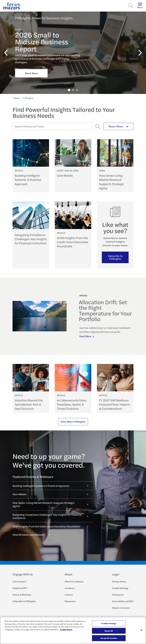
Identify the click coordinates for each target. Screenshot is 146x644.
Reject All (109, 631)
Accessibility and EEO (123, 601)
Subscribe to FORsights (115, 257)
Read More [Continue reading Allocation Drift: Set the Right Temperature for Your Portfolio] (86, 336)
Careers (69, 595)
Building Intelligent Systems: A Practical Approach (52, 486)
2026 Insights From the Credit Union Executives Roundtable (52, 526)
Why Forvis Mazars (74, 581)
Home (17, 98)
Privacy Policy (119, 581)
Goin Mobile (52, 494)
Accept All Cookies (109, 638)
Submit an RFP (20, 588)
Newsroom (70, 601)
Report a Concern (121, 608)
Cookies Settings (109, 623)
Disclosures (118, 595)
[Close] (141, 630)
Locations (70, 588)
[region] (73, 630)
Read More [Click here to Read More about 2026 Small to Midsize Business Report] (31, 65)
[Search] (131, 6)
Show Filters (118, 126)
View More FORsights (73, 421)
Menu (140, 6)
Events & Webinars (22, 595)
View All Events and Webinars (33, 535)
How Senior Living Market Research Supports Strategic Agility (52, 504)
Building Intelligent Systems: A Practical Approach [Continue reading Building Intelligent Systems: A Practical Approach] (28, 180)
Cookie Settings (120, 588)
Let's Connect (19, 581)
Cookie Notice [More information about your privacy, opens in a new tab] (66, 629)
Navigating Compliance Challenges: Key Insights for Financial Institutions (52, 516)
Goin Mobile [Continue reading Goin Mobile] (65, 175)
